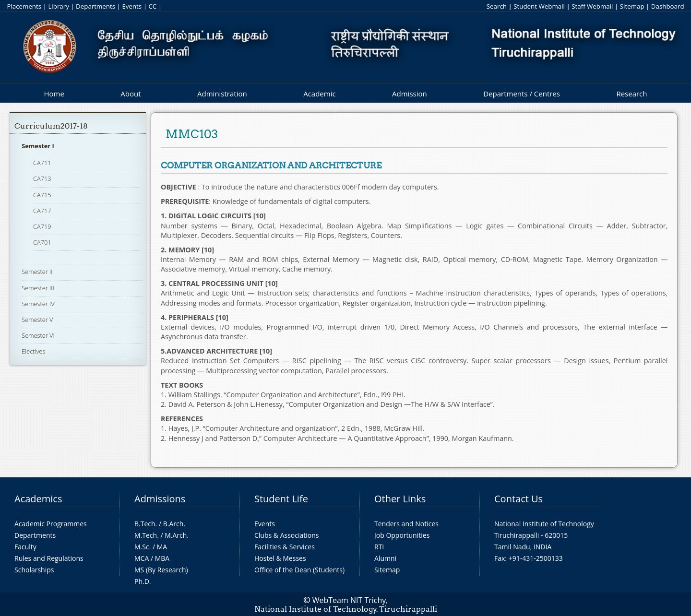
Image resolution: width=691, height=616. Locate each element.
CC (152, 6)
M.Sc (142, 547)
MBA (162, 558)
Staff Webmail (592, 6)
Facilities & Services (285, 547)
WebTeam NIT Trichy (349, 600)
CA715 (42, 195)
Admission (410, 94)
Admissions (160, 499)
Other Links (400, 499)
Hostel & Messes (280, 558)
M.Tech (146, 535)
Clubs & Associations (287, 535)
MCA (142, 558)
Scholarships (34, 570)
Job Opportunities (402, 535)
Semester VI (38, 335)
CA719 (42, 226)
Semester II (37, 272)
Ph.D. (143, 581)
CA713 (42, 178)
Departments (95, 6)
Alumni (385, 558)
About (131, 94)
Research (631, 94)
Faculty (25, 547)
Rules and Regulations (49, 558)
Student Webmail (539, 6)
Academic (319, 94)
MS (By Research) (161, 570)
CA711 (42, 163)
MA (162, 547)
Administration (222, 94)
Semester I (38, 146)
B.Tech (145, 524)
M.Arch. (177, 535)
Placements (24, 6)
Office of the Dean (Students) (299, 570)
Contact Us (518, 499)
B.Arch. (174, 524)
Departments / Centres (522, 94)
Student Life (281, 499)
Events (132, 6)
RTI (379, 547)
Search (497, 6)
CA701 (42, 242)
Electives (33, 351)
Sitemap (632, 6)
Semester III (38, 288)
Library (58, 6)
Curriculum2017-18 (51, 126)
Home (54, 94)
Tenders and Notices (406, 524)
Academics (38, 499)
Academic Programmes (51, 524)
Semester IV (38, 304)
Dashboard (668, 6)
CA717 (42, 211)
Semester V (37, 320)
